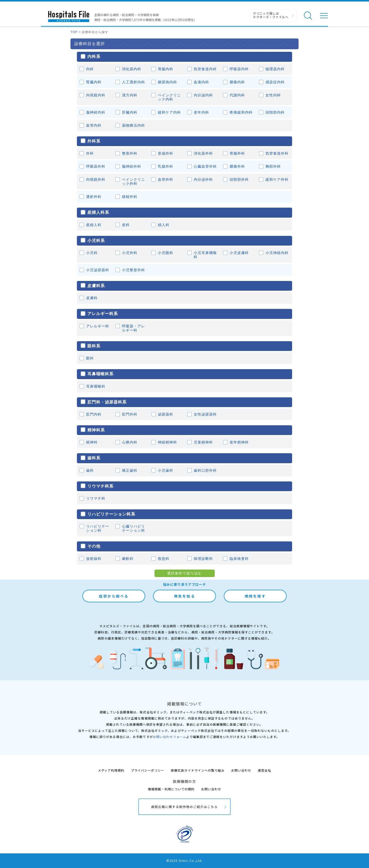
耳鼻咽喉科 (96, 386)
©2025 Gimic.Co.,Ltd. (184, 860)
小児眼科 (166, 253)
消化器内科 (132, 69)
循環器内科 (275, 69)
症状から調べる (114, 596)
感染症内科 (275, 82)
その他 (94, 546)
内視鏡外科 (96, 179)
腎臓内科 (94, 82)
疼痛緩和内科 (241, 112)
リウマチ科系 (100, 486)
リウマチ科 (96, 498)
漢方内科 (130, 95)
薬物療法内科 (134, 125)
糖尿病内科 (167, 82)
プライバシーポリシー (148, 770)
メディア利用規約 (111, 770)
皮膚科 (92, 298)
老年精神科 (239, 442)
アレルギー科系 (103, 314)
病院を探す (255, 596)
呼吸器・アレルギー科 (134, 328)
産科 (126, 225)
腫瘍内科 (237, 82)
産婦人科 (94, 225)
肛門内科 (94, 414)
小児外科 (130, 253)
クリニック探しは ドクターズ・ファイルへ (271, 15)
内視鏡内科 (96, 95)
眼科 (90, 358)
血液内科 (201, 82)
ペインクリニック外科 (134, 181)
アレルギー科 (98, 326)
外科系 (94, 141)
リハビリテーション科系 (111, 514)
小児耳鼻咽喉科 (205, 255)
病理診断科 (203, 559)
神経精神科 (167, 442)
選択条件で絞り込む (184, 573)
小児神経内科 (277, 253)
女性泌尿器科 (205, 414)
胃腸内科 (166, 69)
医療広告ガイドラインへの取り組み (198, 770)
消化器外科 (203, 153)
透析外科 (94, 197)
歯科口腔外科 (205, 470)
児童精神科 (203, 442)
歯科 (90, 470)
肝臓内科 (130, 112)
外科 (90, 153)
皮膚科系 (96, 286)
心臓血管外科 (205, 166)
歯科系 (94, 458)
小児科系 (96, 240)
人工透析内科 (134, 82)
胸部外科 (273, 166)
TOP (74, 32)
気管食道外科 (277, 153)
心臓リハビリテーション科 (134, 528)
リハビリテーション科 (98, 528)
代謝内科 (237, 95)
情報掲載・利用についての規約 (171, 789)
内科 (90, 69)
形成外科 (166, 153)
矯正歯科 (130, 470)
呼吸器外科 (96, 166)
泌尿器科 (166, 414)
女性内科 (273, 95)
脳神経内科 (96, 112)
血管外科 (166, 179)
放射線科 (94, 559)
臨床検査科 (239, 559)
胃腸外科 (237, 153)
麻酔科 (128, 559)
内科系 (94, 56)
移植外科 (130, 197)
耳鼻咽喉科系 (100, 374)
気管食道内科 (205, 69)
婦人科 (164, 225)
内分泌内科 (203, 95)
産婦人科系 (98, 212)
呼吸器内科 (239, 69)
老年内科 (201, 112)
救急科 (164, 559)
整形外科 (130, 153)
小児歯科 (166, 470)
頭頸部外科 (239, 179)
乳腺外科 (166, 166)
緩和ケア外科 (277, 179)
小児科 (92, 253)
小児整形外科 (134, 270)
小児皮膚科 (239, 253)
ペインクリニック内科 (169, 97)
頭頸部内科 (275, 112)
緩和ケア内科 (169, 112)
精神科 (92, 442)
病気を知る (185, 596)
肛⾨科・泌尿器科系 (107, 402)
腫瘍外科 (237, 166)
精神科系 (96, 430)
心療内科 (130, 442)
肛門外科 (130, 414)
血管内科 (94, 125)
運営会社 (264, 770)
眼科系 (94, 346)
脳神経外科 (132, 166)
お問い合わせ (241, 770)
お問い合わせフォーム (170, 737)
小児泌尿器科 (98, 270)
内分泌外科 (203, 179)
